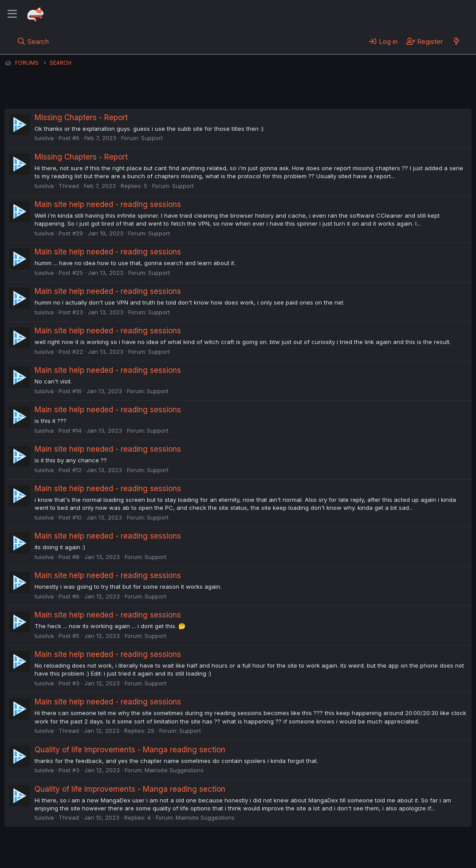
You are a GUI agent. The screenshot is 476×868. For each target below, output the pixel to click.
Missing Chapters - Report (81, 117)
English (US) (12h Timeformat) (50, 849)
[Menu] (12, 14)
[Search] (33, 41)
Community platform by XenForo (399, 848)
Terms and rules (169, 849)
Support (152, 138)
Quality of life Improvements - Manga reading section (130, 750)
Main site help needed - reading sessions (108, 204)
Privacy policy (222, 849)
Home (284, 849)
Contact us (120, 849)
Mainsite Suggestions (174, 770)
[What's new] (456, 41)
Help (259, 849)
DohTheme (387, 856)
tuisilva (44, 138)
